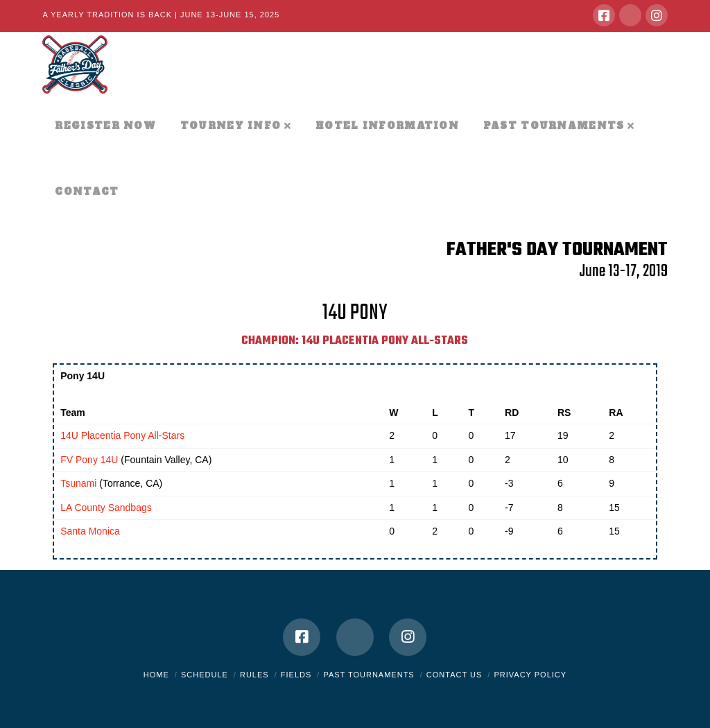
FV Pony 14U (89, 460)
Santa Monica (90, 531)
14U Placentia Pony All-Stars (122, 435)
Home (156, 675)
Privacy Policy (530, 675)
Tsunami (78, 483)
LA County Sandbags (106, 508)
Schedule (205, 675)
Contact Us (454, 675)
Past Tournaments (369, 675)
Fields (296, 675)
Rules (254, 675)
